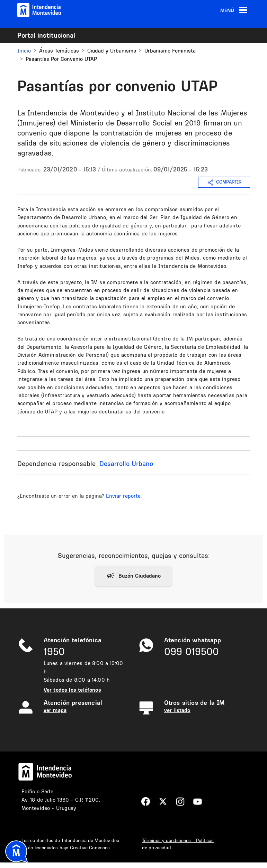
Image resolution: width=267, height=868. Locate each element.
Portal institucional (46, 35)
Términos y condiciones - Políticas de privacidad (178, 844)
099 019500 (192, 651)
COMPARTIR (224, 183)
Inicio (24, 51)
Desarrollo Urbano (126, 464)
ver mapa (55, 710)
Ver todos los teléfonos (72, 690)
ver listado (177, 710)
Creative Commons (90, 848)
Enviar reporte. (124, 496)
